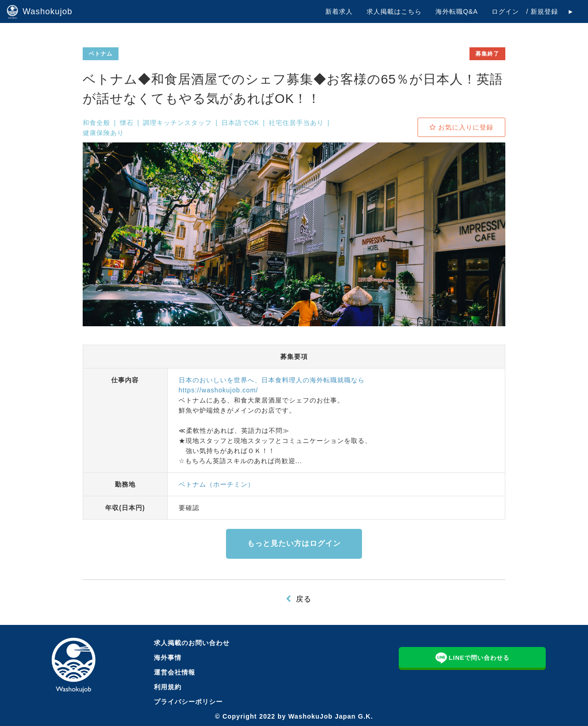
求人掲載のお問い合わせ (192, 643)
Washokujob (40, 12)
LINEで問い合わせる (473, 657)
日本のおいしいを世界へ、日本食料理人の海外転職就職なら (272, 380)
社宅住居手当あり (296, 123)
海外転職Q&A (457, 11)
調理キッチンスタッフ (177, 123)
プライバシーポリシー (188, 702)
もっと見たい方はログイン (294, 543)
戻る (304, 599)
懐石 (127, 123)
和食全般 (96, 123)
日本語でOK (240, 123)
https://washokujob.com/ (218, 390)
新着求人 (339, 11)
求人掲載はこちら (394, 11)
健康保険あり (103, 133)
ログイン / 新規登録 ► (533, 11)
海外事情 (168, 658)
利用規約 (168, 687)
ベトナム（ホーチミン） (217, 484)
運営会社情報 (175, 672)
